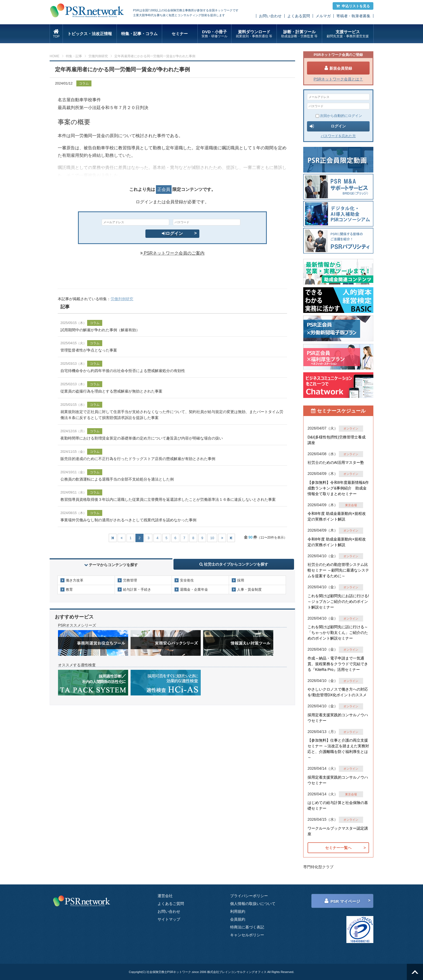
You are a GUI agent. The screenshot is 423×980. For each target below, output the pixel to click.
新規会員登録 (338, 68)
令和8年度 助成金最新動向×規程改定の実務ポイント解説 (337, 516)
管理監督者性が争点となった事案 (89, 350)
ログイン (172, 233)
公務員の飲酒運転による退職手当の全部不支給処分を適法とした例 (117, 479)
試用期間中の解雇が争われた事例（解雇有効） (100, 330)
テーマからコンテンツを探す (111, 565)
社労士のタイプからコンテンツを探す (234, 564)
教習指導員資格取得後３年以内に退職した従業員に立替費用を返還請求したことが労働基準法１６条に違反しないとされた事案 (168, 499)
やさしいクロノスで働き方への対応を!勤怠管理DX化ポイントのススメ (338, 692)
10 (212, 538)
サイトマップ (169, 919)
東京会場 (351, 505)
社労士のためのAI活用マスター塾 (336, 462)
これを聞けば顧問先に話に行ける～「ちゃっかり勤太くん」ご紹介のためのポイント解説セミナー (338, 633)
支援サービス (348, 34)
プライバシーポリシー (249, 896)
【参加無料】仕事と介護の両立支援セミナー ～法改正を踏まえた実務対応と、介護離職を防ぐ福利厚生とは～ (338, 749)
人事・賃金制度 (249, 589)
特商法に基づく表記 (247, 927)
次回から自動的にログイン (339, 116)
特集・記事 (74, 56)
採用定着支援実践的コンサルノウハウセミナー (338, 718)
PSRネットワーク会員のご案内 (172, 253)
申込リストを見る (353, 6)
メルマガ (323, 16)
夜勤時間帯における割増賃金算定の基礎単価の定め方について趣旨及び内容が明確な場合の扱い (142, 438)
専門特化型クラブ (318, 867)
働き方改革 (75, 580)
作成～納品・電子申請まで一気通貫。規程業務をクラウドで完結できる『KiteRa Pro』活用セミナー (338, 664)
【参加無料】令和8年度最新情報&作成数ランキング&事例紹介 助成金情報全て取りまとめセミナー (338, 488)
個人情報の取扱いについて (253, 904)
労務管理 (130, 580)
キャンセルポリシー (247, 935)
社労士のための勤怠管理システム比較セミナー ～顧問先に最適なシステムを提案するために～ (338, 570)
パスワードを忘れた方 (338, 136)
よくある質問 (299, 16)
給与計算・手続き (137, 589)
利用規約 (238, 911)
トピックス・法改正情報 (90, 34)
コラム (84, 83)
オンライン (351, 428)
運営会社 (165, 896)
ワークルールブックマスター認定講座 (338, 831)
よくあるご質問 (171, 904)
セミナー (180, 34)
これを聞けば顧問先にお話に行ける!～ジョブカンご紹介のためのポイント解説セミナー (338, 601)
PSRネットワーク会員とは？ (338, 79)
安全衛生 (187, 580)
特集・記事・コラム (139, 34)
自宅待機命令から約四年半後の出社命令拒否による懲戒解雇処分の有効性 (123, 371)
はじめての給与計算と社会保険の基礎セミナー (338, 805)
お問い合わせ (270, 16)
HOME (54, 56)
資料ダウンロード (254, 34)
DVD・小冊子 (215, 34)
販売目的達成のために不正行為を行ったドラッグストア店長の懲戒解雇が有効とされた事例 (138, 459)
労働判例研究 (98, 56)
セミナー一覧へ (338, 848)
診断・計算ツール (299, 34)
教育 (69, 589)
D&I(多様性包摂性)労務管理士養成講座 (337, 440)
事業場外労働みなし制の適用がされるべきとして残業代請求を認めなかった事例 (128, 520)
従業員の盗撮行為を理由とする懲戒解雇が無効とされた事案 (111, 391)
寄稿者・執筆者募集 (353, 16)
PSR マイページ (342, 901)
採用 (241, 580)
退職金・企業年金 (194, 589)
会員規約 (238, 919)
